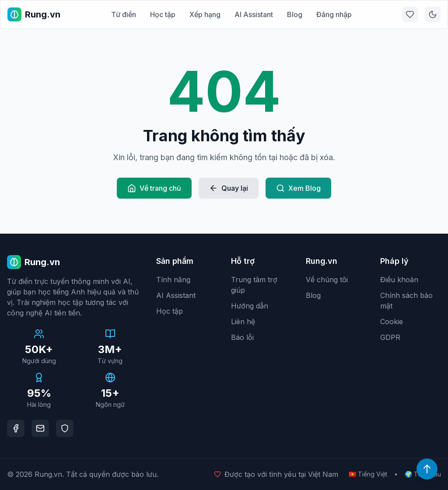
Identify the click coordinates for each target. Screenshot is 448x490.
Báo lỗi (242, 337)
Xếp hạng (205, 14)
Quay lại (229, 188)
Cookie (392, 322)
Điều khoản (399, 280)
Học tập (163, 14)
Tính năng (173, 280)
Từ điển (124, 14)
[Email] (40, 428)
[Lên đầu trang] (427, 469)
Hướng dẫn (250, 306)
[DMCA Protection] (65, 428)
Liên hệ (243, 322)
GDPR (390, 337)
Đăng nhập (334, 14)
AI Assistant (254, 14)
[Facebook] (16, 428)
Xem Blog (298, 188)
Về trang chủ (154, 188)
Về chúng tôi (327, 280)
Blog (295, 14)
